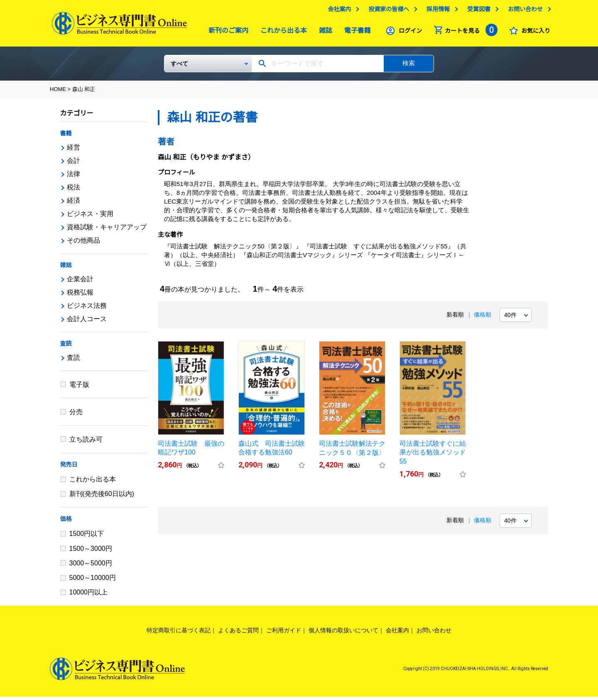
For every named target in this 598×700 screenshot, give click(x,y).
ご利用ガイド (284, 634)
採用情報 (436, 11)
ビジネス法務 (87, 309)
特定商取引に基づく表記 (179, 634)
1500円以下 (87, 537)
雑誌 (324, 33)
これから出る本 (282, 33)
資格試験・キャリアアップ (107, 230)
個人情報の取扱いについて (343, 634)
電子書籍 (355, 33)
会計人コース (87, 322)
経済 (74, 204)
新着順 (455, 318)
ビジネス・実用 (90, 217)
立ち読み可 (86, 443)
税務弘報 (80, 296)
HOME (58, 92)
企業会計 (80, 282)
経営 (74, 151)
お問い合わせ (523, 11)
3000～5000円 (91, 566)
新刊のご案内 (226, 33)
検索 (409, 66)
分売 (76, 415)
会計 (74, 164)
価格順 (483, 318)
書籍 (66, 137)
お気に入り (534, 33)
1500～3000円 (91, 552)
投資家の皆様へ (387, 11)
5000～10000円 (93, 581)
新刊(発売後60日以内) (102, 497)
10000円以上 (89, 596)
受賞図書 (477, 11)
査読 (66, 347)
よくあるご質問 (238, 634)
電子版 (79, 388)
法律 (74, 177)
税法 (74, 190)
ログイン (408, 33)
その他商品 (83, 244)
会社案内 (337, 11)
